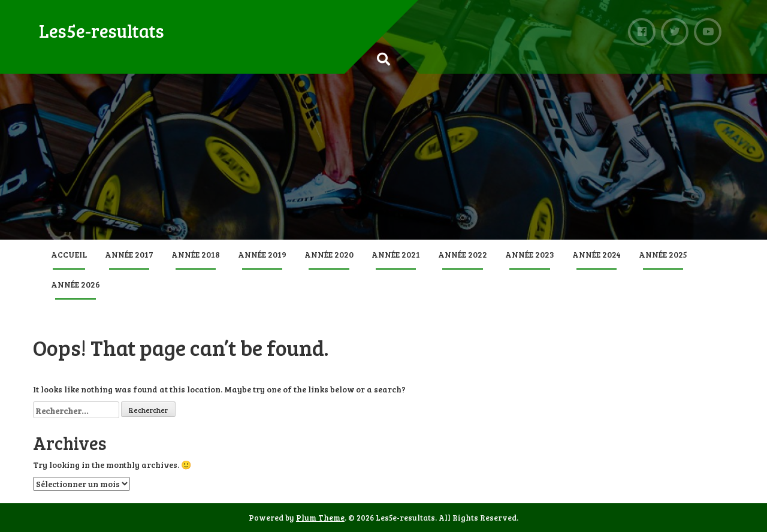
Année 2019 (262, 254)
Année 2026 (76, 284)
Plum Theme (320, 518)
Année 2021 (396, 254)
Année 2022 (463, 254)
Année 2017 (129, 254)
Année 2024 (597, 254)
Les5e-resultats (102, 31)
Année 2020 (329, 254)
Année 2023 (530, 254)
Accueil (69, 254)
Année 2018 (196, 254)
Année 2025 (663, 254)
